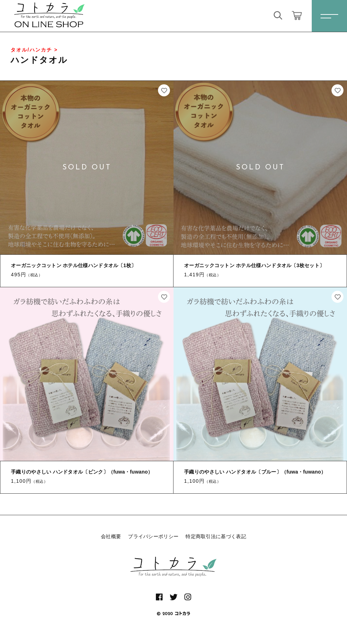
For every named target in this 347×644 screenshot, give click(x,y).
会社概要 (111, 536)
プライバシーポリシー (153, 536)
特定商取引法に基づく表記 (216, 536)
